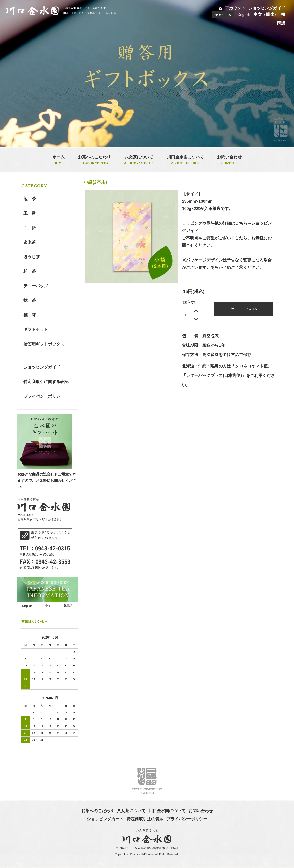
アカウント (235, 8)
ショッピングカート (105, 819)
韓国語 (68, 606)
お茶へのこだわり (98, 811)
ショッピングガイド (267, 8)
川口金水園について (167, 811)
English (244, 14)
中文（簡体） (266, 14)
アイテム (222, 15)
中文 (48, 606)
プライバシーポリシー (187, 819)
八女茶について (131, 811)
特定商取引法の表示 (145, 819)
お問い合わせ (201, 811)
